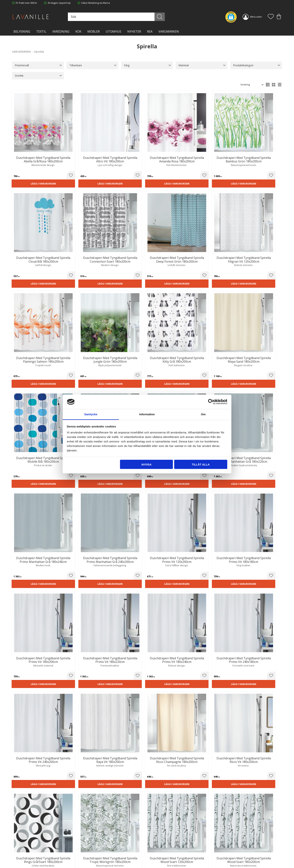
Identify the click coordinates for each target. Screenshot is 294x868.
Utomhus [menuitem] (114, 31)
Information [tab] (147, 414)
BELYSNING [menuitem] (22, 31)
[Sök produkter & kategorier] (123, 17)
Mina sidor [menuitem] (256, 17)
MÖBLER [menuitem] (94, 31)
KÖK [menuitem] (78, 31)
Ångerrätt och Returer (93, 842)
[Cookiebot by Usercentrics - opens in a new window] (211, 402)
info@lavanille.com (31, 853)
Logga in (154, 856)
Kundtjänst (156, 839)
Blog (83, 854)
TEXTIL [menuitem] (41, 31)
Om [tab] (203, 414)
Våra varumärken (91, 858)
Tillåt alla (201, 464)
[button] (271, 17)
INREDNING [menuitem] (61, 31)
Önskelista (156, 860)
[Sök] (164, 17)
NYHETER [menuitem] (134, 31)
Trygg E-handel (89, 839)
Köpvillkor (155, 842)
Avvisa (146, 464)
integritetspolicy (241, 795)
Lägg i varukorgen (33, 169)
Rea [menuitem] (150, 31)
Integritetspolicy (90, 846)
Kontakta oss (88, 850)
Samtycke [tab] (91, 414)
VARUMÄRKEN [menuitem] (169, 31)
